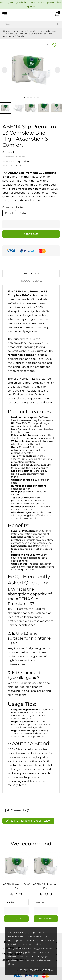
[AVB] (31, 14)
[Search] (31, 24)
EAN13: (6, 165)
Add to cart (31, 234)
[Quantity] (31, 224)
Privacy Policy (29, 970)
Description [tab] (31, 274)
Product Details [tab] (31, 281)
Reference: (9, 161)
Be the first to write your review (28, 821)
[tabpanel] (31, 70)
